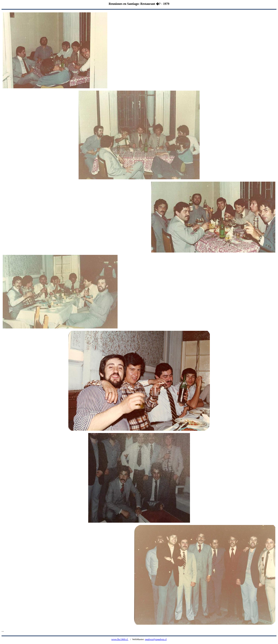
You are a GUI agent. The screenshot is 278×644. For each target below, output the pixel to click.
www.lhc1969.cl (120, 639)
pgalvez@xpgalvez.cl (156, 639)
